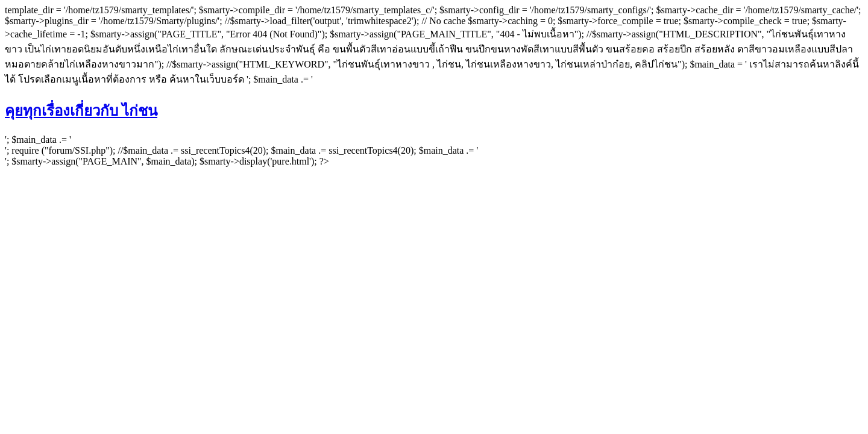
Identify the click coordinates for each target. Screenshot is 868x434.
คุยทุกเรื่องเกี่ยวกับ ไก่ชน (81, 111)
